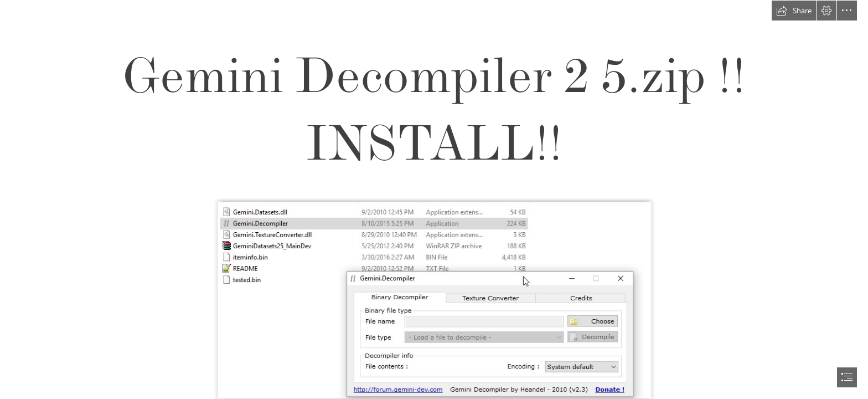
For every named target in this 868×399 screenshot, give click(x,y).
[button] (794, 11)
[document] (434, 199)
